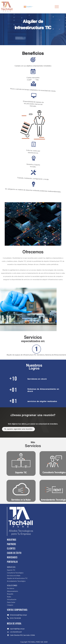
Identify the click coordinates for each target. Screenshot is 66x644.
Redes (9, 597)
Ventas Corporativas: (17, 610)
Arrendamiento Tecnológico (16, 581)
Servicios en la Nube (14, 576)
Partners (12, 544)
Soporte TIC (11, 570)
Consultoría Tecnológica (15, 573)
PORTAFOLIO (12, 562)
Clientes (11, 549)
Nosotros (12, 540)
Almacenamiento (13, 591)
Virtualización (12, 599)
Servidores (11, 588)
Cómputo (10, 605)
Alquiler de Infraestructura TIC (17, 578)
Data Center (11, 602)
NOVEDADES (12, 558)
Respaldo (10, 594)
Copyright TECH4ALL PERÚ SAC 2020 (34, 642)
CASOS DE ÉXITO (14, 553)
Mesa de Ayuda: (14, 624)
